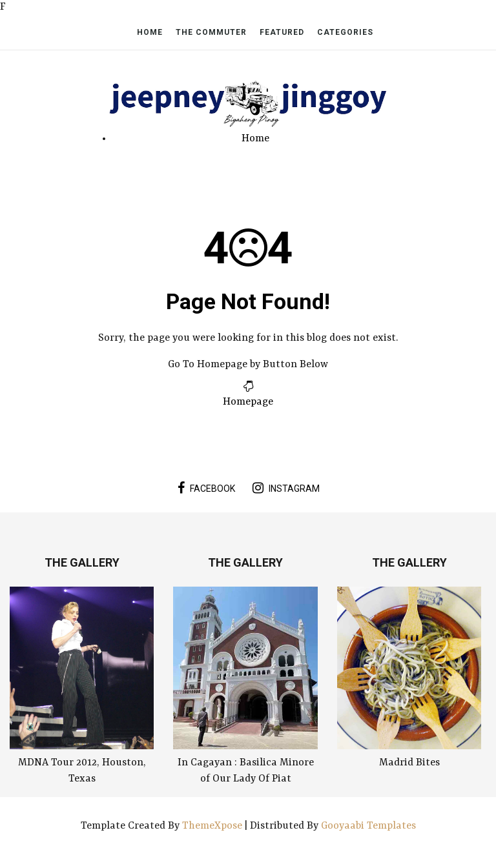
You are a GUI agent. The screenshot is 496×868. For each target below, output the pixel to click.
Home (150, 32)
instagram (286, 488)
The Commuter (211, 32)
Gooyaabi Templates (368, 826)
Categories (345, 32)
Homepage (248, 402)
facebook (206, 488)
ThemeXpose (213, 826)
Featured (282, 32)
